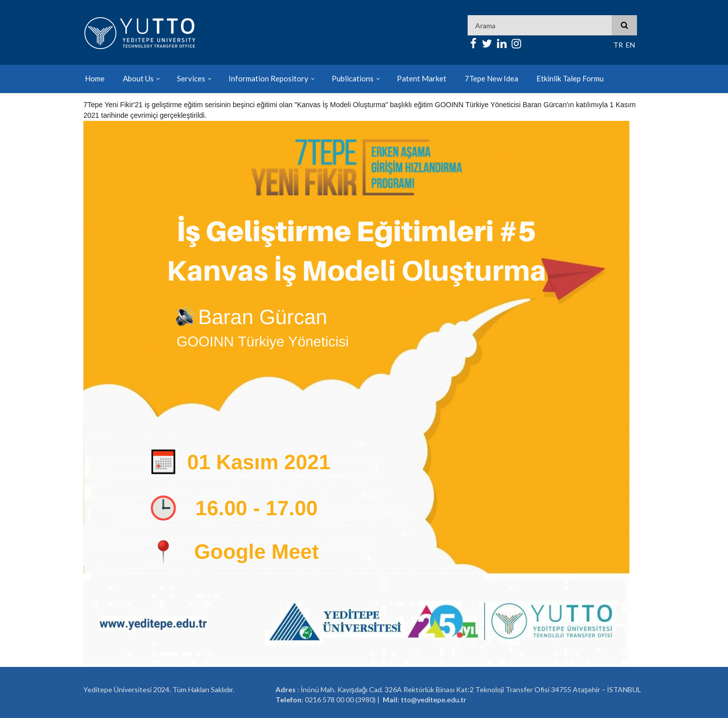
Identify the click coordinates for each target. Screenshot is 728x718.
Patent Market (422, 78)
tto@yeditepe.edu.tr (434, 700)
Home (95, 78)
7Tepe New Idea (491, 78)
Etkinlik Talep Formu (570, 78)
